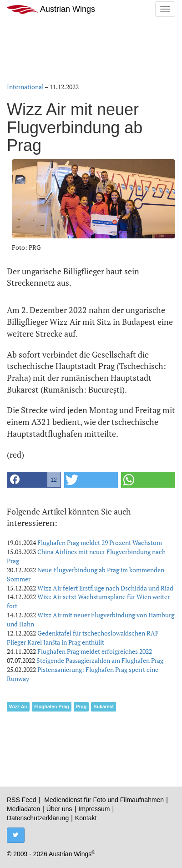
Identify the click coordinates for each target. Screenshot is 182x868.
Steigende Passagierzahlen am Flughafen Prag (100, 660)
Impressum (94, 809)
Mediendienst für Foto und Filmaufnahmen (104, 800)
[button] (34, 480)
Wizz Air (18, 707)
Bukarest (104, 707)
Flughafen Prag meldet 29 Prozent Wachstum (100, 542)
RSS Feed (22, 800)
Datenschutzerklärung (38, 818)
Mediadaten (23, 809)
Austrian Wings (51, 9)
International (25, 87)
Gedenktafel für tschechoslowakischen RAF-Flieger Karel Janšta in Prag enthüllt (84, 638)
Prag (81, 707)
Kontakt (86, 818)
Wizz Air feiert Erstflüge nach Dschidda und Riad (105, 588)
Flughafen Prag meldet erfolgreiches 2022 (95, 651)
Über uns (59, 809)
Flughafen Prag (51, 707)
